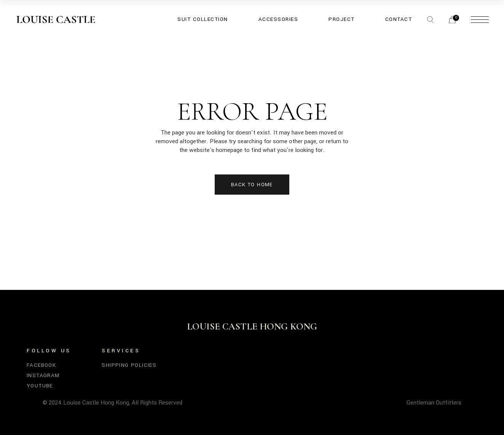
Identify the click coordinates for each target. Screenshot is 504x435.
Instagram (43, 375)
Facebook (41, 365)
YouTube (40, 386)
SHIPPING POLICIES (129, 365)
